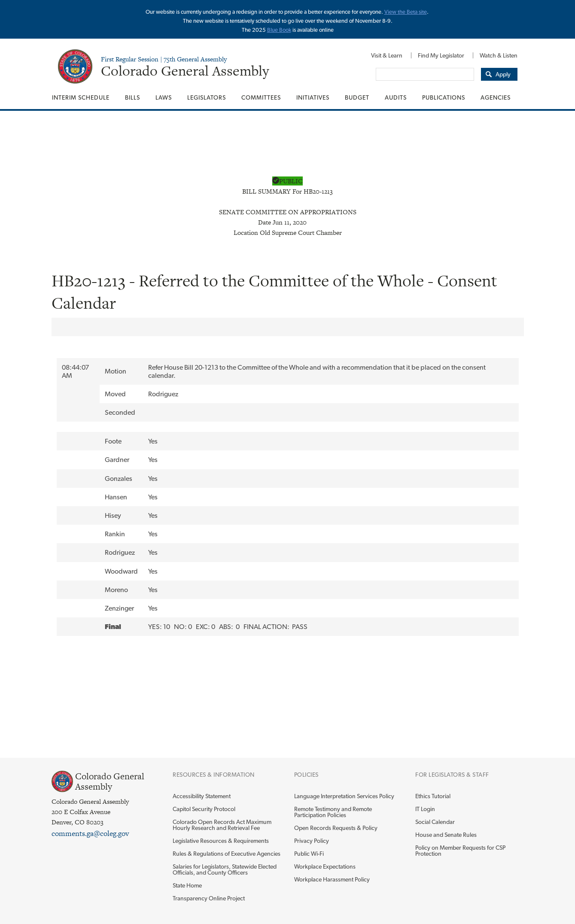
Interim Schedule (81, 97)
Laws (164, 97)
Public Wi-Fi (309, 854)
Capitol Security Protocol (204, 809)
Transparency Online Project (209, 898)
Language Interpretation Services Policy (344, 796)
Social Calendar (435, 822)
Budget (357, 97)
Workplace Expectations (325, 866)
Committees (261, 97)
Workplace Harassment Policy (332, 879)
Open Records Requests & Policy (336, 828)
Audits (396, 97)
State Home (187, 885)
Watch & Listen (499, 55)
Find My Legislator (441, 55)
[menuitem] (387, 55)
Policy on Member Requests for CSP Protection (460, 851)
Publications (444, 97)
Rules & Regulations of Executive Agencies (227, 854)
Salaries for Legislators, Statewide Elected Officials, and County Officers (225, 869)
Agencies (496, 97)
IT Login (425, 809)
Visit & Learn (387, 55)
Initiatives (313, 97)
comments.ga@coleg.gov (90, 833)
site (423, 12)
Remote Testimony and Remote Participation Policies (333, 812)
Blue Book (279, 30)
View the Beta (402, 12)
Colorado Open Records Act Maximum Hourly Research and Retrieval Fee (222, 825)
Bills (132, 97)
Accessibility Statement (202, 796)
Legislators (207, 97)
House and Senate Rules (446, 835)
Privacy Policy (312, 841)
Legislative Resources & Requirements (221, 841)
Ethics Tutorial (433, 796)
